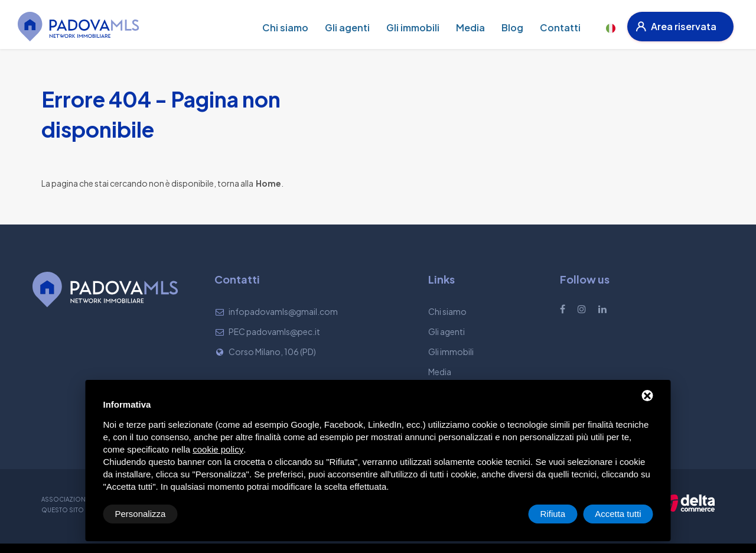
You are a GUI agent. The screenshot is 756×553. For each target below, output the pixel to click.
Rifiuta (553, 514)
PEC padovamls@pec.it (274, 331)
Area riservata (676, 26)
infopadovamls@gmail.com (283, 311)
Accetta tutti (618, 514)
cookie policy (218, 449)
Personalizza (141, 514)
